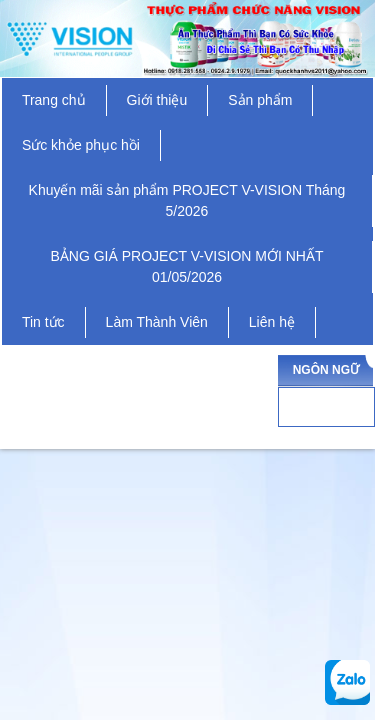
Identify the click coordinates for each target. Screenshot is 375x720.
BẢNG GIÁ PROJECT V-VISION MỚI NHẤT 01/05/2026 (187, 266)
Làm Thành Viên (157, 322)
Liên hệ (272, 322)
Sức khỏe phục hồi (81, 145)
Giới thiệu (157, 100)
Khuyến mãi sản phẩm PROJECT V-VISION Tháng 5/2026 (187, 200)
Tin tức (43, 322)
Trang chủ (54, 100)
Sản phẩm (260, 100)
